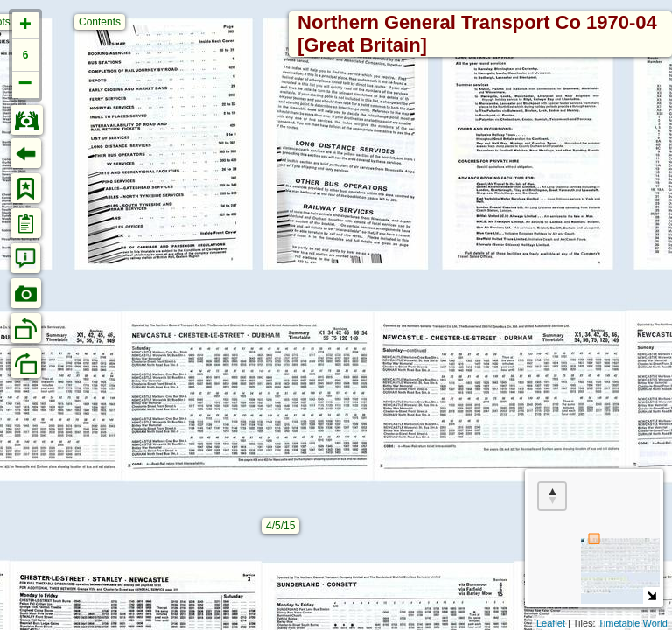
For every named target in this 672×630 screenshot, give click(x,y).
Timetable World (633, 623)
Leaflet (551, 623)
